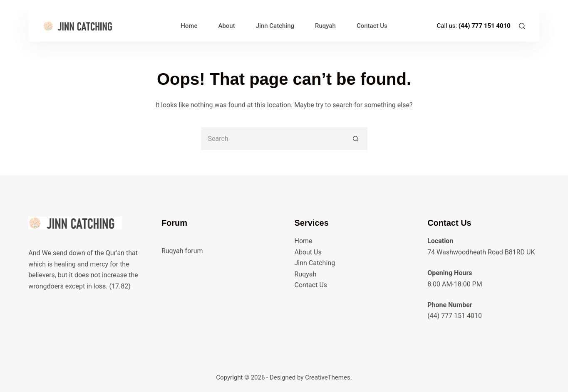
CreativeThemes (328, 377)
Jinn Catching (315, 263)
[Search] (522, 26)
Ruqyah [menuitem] (325, 26)
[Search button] (356, 139)
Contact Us (311, 285)
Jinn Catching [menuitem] (275, 26)
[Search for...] (273, 139)
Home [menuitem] (189, 26)
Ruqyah (306, 274)
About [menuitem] (226, 26)
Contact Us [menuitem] (372, 26)
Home (304, 241)
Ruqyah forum (182, 251)
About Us (308, 252)
